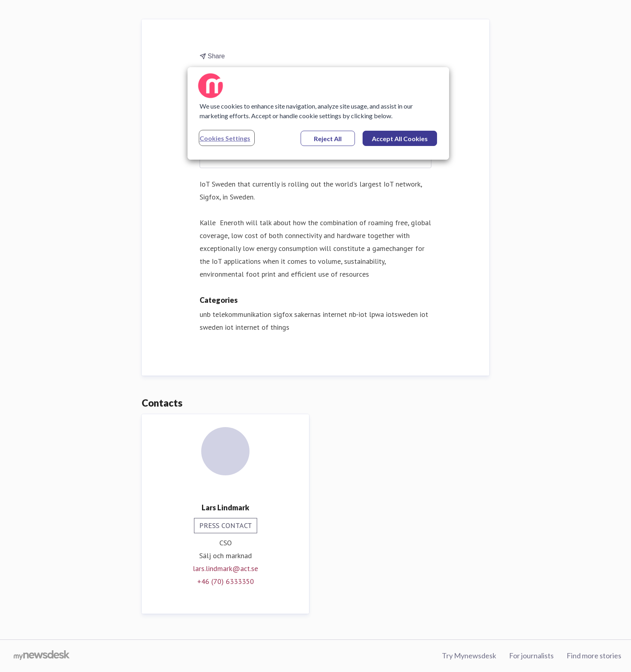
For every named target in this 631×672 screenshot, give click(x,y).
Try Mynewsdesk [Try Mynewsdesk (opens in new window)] (469, 656)
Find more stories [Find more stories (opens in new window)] (594, 656)
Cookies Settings (225, 138)
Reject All (328, 139)
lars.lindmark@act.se (225, 568)
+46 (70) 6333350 (226, 581)
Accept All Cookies (400, 139)
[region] (318, 113)
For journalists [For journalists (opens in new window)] (531, 656)
